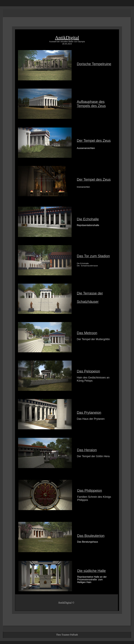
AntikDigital (67, 38)
